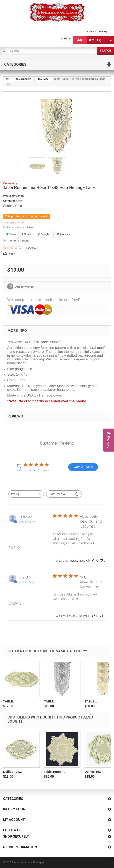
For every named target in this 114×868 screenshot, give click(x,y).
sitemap (103, 31)
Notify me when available (18, 227)
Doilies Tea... (12, 772)
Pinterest (64, 234)
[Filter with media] (64, 494)
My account (14, 820)
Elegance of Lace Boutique (28, 862)
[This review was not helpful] (101, 560)
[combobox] (26, 494)
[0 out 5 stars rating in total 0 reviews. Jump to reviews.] (21, 248)
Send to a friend (19, 241)
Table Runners (23, 79)
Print (12, 254)
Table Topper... (55, 772)
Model (7, 196)
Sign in (66, 39)
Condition (9, 201)
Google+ (44, 234)
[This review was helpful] (94, 560)
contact (91, 31)
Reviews (15, 416)
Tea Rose (43, 79)
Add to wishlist (24, 287)
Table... (9, 701)
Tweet (11, 234)
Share (27, 234)
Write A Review (83, 467)
